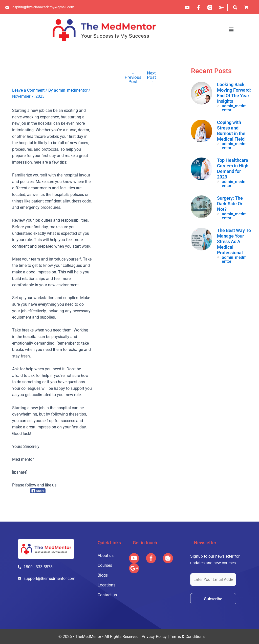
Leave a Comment (28, 90)
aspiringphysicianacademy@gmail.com (43, 7)
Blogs (103, 575)
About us (106, 556)
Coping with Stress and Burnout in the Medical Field (231, 131)
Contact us (107, 595)
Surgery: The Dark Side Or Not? (230, 204)
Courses (105, 565)
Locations (106, 585)
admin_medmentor (234, 108)
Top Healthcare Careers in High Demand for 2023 (233, 169)
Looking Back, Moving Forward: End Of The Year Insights (234, 93)
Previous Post (133, 77)
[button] (231, 30)
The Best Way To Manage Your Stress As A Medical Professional (234, 241)
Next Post (152, 77)
